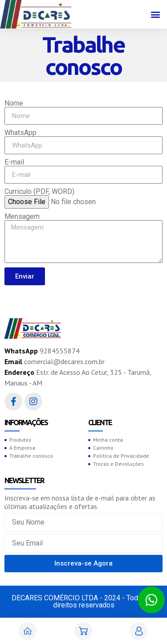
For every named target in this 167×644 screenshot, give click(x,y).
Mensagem (22, 217)
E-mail (14, 162)
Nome (14, 103)
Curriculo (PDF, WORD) (39, 192)
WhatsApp (20, 133)
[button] (155, 14)
